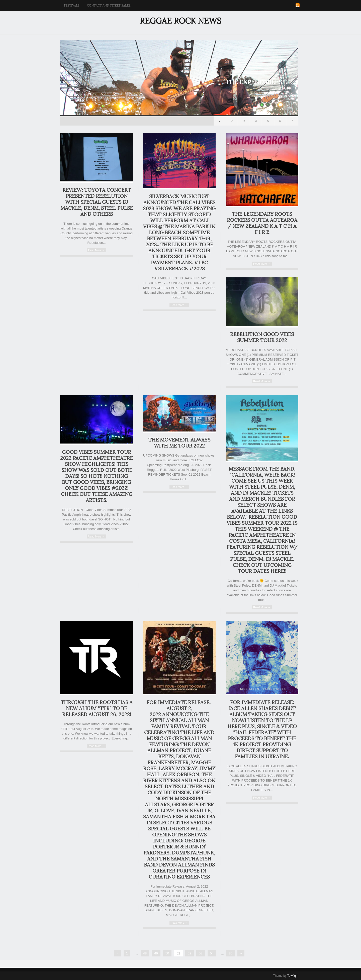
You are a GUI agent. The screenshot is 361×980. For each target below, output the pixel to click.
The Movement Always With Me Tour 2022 (179, 443)
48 (145, 953)
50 (167, 953)
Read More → (96, 250)
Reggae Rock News (180, 21)
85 (231, 953)
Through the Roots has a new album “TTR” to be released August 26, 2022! (97, 709)
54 (212, 953)
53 (201, 953)
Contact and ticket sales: (109, 6)
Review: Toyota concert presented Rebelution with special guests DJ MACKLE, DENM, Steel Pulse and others (97, 202)
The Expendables (254, 82)
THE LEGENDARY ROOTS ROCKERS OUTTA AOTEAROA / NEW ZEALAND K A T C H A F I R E (262, 223)
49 (156, 953)
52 (190, 953)
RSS (298, 5)
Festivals (72, 6)
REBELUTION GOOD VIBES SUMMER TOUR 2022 (262, 338)
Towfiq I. (293, 976)
